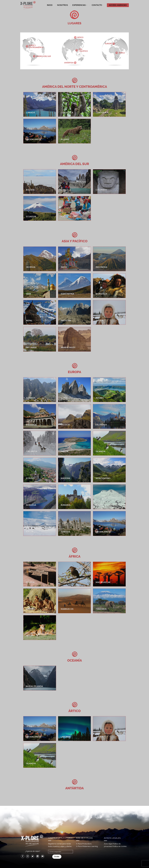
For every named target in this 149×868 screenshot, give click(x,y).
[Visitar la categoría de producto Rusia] (109, 497)
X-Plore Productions (84, 844)
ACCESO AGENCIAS (118, 5)
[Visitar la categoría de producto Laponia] (74, 729)
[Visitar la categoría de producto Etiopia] (40, 574)
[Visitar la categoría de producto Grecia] (74, 443)
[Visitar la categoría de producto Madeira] (74, 470)
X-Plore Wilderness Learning (87, 846)
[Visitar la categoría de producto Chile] (74, 182)
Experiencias (80, 5)
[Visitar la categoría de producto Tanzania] (109, 601)
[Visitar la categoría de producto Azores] (109, 390)
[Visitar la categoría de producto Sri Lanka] (40, 339)
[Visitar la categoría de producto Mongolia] (109, 286)
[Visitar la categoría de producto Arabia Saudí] (74, 339)
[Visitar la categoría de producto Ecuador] (40, 208)
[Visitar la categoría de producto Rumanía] (74, 497)
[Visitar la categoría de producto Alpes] (74, 390)
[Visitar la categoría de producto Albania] (40, 390)
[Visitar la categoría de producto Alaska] (74, 131)
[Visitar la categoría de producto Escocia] (74, 416)
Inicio (50, 5)
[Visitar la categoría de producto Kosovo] (40, 470)
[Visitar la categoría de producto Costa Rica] (74, 104)
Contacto (97, 5)
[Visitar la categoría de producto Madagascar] (109, 574)
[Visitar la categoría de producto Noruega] (40, 497)
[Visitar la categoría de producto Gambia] (74, 574)
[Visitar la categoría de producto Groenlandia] (40, 131)
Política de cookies (120, 846)
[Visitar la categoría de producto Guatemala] (109, 104)
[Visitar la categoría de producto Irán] (40, 286)
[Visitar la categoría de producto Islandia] (109, 443)
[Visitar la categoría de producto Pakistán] (74, 312)
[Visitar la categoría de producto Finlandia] (40, 443)
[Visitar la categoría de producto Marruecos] (74, 601)
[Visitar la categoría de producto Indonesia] (109, 259)
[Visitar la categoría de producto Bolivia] (40, 182)
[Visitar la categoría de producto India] (74, 259)
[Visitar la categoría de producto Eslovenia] (109, 416)
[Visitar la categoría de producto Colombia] (109, 182)
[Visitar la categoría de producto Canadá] (40, 104)
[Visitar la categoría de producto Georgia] (40, 259)
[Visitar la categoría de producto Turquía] (74, 523)
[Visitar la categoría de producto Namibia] (40, 601)
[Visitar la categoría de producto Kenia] (40, 628)
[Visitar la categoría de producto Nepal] (40, 312)
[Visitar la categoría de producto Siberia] (109, 312)
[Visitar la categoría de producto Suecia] (40, 523)
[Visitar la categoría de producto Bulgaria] (40, 416)
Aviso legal (108, 844)
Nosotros (62, 5)
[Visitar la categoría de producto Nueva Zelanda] (40, 678)
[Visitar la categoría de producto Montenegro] (109, 470)
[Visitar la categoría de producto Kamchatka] (74, 286)
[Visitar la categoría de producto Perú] (74, 208)
